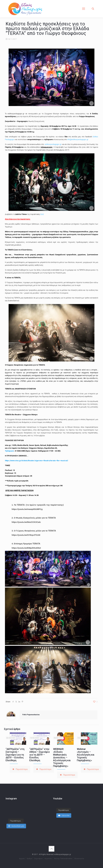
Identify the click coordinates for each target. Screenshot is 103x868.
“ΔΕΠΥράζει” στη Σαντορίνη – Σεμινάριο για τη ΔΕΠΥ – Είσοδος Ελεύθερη (15, 755)
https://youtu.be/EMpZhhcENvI (26, 548)
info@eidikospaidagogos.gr (78, 139)
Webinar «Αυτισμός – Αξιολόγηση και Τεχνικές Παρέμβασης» (86, 755)
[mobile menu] (84, 9)
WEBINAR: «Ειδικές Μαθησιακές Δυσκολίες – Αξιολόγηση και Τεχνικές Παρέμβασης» (62, 757)
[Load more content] (63, 810)
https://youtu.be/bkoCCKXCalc (26, 522)
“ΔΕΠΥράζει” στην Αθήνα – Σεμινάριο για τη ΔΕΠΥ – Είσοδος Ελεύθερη (40, 755)
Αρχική (22, 859)
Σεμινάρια (38, 859)
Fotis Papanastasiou (31, 715)
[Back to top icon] (51, 849)
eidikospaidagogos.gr (53, 144)
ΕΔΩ (42, 214)
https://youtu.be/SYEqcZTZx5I (26, 535)
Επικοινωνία (79, 859)
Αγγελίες (48, 859)
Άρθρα (29, 859)
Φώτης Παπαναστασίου (63, 859)
